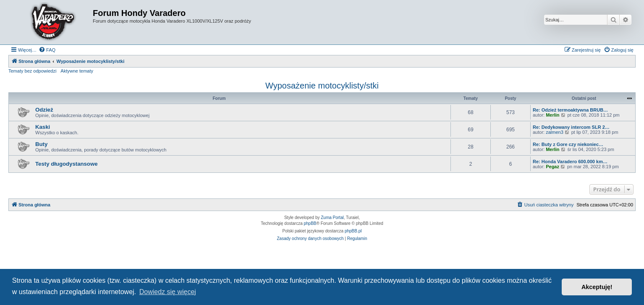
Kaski (43, 127)
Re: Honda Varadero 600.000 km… (570, 162)
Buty (41, 144)
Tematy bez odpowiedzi (32, 71)
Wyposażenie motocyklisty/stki (322, 86)
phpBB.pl (353, 231)
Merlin (552, 115)
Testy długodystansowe (67, 164)
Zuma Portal (332, 218)
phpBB (310, 223)
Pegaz (552, 167)
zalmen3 (555, 132)
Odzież (44, 110)
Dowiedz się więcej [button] (168, 292)
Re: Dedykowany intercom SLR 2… (571, 127)
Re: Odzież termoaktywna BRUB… (570, 110)
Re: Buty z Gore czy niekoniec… (568, 144)
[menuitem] (47, 50)
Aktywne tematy (77, 71)
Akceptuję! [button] (597, 287)
